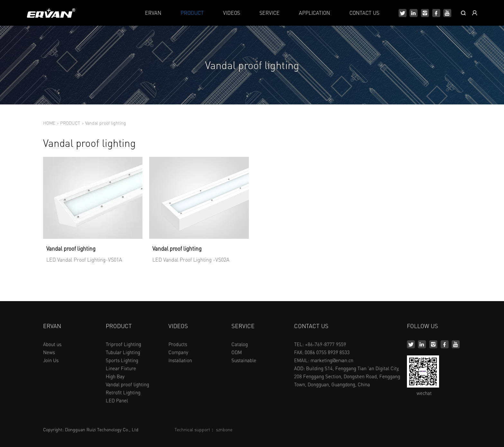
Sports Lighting (122, 360)
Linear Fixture (121, 368)
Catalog (240, 344)
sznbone (224, 429)
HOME (49, 123)
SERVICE (270, 13)
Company (178, 352)
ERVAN (153, 13)
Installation (180, 360)
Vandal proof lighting (106, 123)
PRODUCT (192, 13)
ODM (237, 352)
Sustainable (244, 360)
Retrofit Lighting (123, 392)
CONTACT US (364, 13)
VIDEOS (232, 13)
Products (178, 344)
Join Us (51, 360)
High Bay (115, 376)
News (49, 352)
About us (52, 344)
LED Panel (117, 400)
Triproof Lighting (123, 344)
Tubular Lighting (123, 352)
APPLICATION (315, 13)
